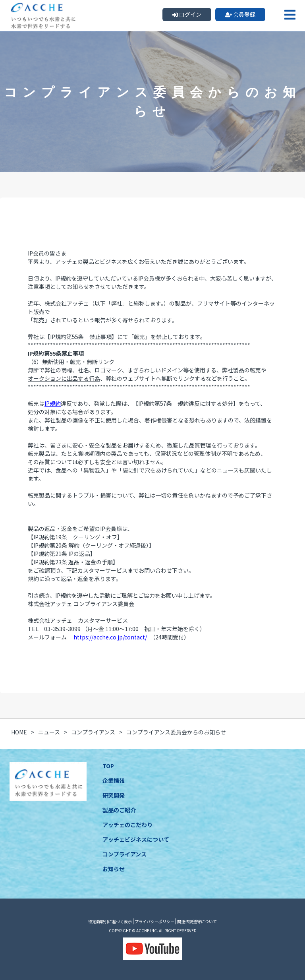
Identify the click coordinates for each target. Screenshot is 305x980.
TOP (108, 766)
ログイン (187, 14)
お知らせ (114, 869)
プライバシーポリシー (154, 921)
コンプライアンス (125, 854)
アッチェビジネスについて (136, 839)
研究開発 (114, 795)
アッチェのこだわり (127, 825)
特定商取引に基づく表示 (110, 921)
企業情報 (114, 781)
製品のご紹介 (119, 810)
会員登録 (240, 14)
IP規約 (53, 403)
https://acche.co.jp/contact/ (110, 637)
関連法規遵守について (197, 921)
